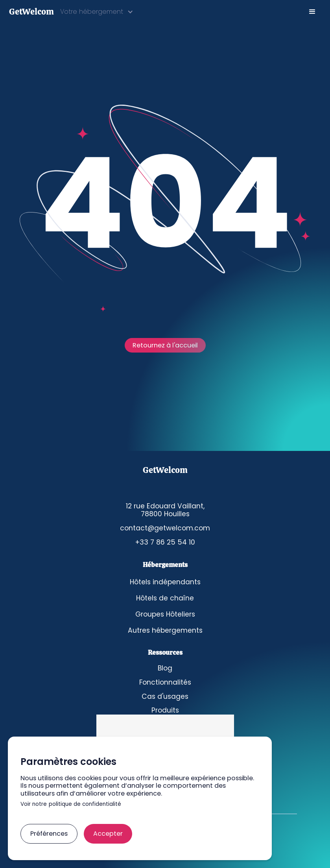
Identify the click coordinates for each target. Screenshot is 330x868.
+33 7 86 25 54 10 (165, 542)
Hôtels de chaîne (165, 598)
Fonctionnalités (165, 682)
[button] (97, 12)
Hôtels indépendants (165, 582)
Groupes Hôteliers (165, 614)
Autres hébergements (165, 631)
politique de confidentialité (85, 804)
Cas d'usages (165, 697)
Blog (165, 668)
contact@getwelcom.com (165, 528)
